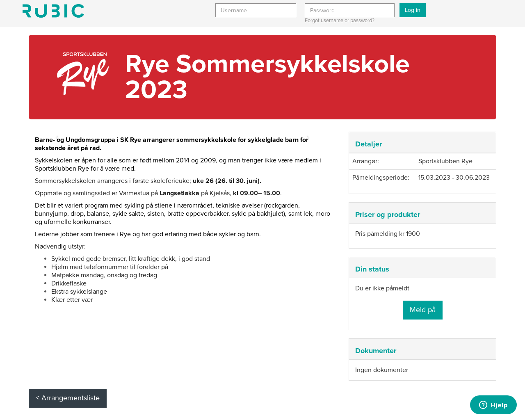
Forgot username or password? (340, 21)
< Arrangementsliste (68, 398)
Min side (53, 11)
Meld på (423, 310)
